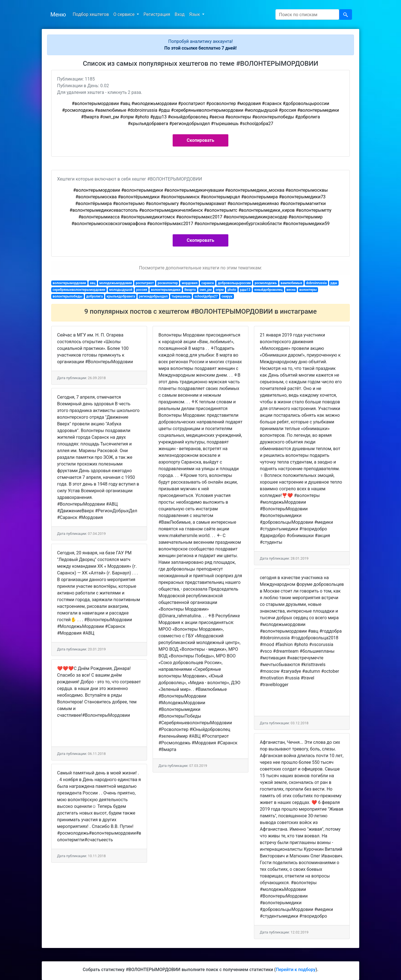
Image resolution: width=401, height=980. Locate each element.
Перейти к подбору (296, 970)
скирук (227, 296)
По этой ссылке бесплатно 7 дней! (200, 48)
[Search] (307, 14)
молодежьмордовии (115, 283)
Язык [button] (195, 14)
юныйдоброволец (268, 290)
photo (232, 290)
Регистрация (157, 14)
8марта (190, 290)
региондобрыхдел (153, 296)
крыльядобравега (121, 296)
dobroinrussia (316, 283)
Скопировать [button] (201, 140)
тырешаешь (181, 296)
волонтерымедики (166, 290)
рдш (334, 283)
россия (142, 290)
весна (291, 290)
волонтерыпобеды (68, 296)
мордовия (190, 283)
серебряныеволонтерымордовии (79, 290)
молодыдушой (121, 290)
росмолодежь (266, 283)
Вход (180, 14)
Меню (58, 14)
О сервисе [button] (124, 14)
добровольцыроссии (234, 283)
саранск (208, 283)
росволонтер (168, 283)
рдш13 (245, 290)
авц (93, 283)
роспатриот (145, 283)
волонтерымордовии (69, 283)
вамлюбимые (292, 283)
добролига (94, 296)
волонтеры (308, 290)
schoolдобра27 (206, 296)
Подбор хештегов (91, 14)
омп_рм (206, 290)
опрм (220, 290)
